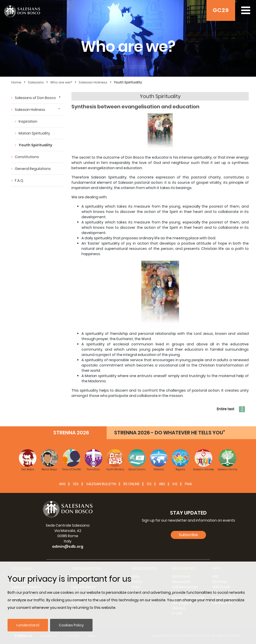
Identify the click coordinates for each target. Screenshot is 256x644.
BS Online (132, 484)
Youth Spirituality (128, 82)
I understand (28, 625)
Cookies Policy (71, 625)
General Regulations (33, 169)
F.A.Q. (19, 180)
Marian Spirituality (34, 133)
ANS (62, 484)
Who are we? (61, 82)
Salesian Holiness (93, 82)
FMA (188, 484)
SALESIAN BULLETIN (101, 484)
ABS (162, 484)
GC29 (221, 10)
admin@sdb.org (68, 546)
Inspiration (28, 121)
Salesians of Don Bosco (35, 98)
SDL (76, 484)
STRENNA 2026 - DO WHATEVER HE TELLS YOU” (170, 433)
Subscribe (188, 535)
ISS (149, 484)
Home (16, 82)
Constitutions (27, 157)
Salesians (36, 82)
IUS (175, 484)
